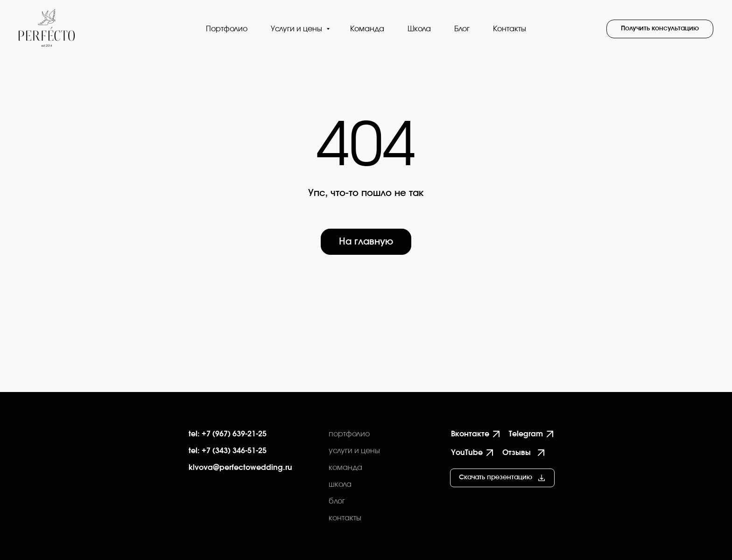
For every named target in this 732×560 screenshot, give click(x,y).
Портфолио (227, 29)
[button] (660, 29)
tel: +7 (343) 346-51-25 (228, 451)
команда (345, 468)
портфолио (349, 434)
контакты (345, 518)
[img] (123, 448)
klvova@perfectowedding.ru (240, 468)
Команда (367, 29)
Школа (419, 29)
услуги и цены (354, 451)
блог (337, 501)
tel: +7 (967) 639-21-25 (228, 434)
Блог (462, 29)
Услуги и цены (297, 29)
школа (340, 484)
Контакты (510, 29)
